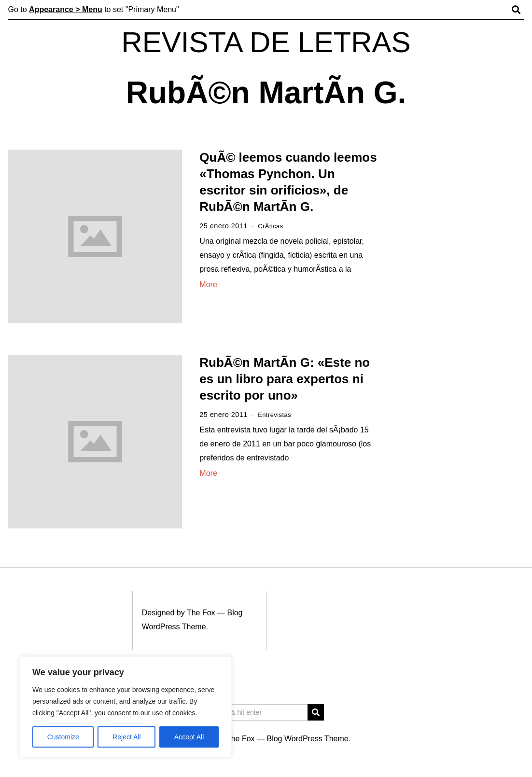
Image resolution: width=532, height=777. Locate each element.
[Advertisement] (461, 298)
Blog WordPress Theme (307, 739)
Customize (63, 737)
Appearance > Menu (66, 9)
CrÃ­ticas (272, 226)
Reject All (126, 737)
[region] (126, 707)
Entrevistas (276, 415)
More (208, 284)
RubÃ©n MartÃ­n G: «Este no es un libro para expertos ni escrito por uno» (285, 379)
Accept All (189, 737)
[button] (316, 712)
